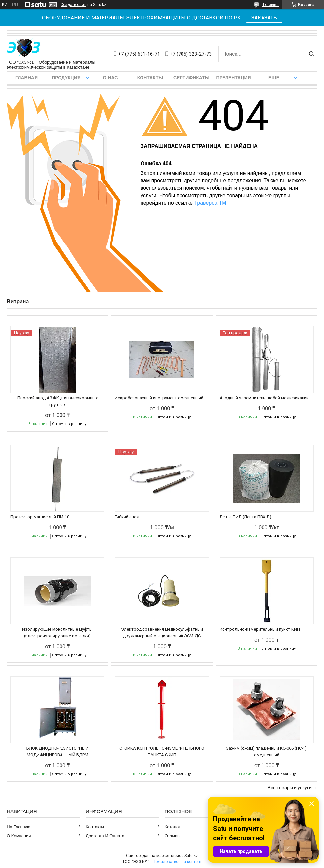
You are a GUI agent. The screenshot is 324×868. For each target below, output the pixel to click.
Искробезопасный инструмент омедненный (159, 398)
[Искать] (312, 54)
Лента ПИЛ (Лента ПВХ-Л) (245, 517)
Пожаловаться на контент (177, 862)
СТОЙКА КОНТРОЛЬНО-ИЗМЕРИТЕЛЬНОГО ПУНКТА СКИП (162, 752)
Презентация (233, 78)
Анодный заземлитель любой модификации (264, 398)
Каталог (172, 827)
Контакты (150, 78)
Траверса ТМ (210, 203)
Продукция (66, 78)
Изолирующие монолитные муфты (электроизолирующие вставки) (57, 633)
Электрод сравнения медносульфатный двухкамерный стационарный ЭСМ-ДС (162, 633)
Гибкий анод (127, 517)
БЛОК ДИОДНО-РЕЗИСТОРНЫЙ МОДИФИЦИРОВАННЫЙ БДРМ (58, 752)
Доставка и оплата (105, 836)
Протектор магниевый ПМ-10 (40, 517)
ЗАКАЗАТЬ (264, 18)
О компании (19, 836)
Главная (26, 78)
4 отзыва (270, 5)
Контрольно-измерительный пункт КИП (260, 629)
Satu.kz (191, 856)
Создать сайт (73, 5)
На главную (19, 827)
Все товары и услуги (290, 788)
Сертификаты (191, 78)
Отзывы (173, 836)
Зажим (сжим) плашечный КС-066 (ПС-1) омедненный (266, 752)
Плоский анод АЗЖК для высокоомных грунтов (57, 401)
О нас (111, 78)
